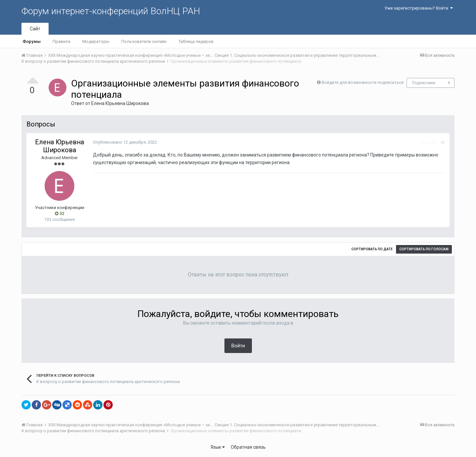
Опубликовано (125, 142)
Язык (218, 447)
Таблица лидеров (196, 41)
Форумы (32, 41)
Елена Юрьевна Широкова (120, 103)
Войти (238, 346)
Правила (61, 41)
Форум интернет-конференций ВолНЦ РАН (111, 11)
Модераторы (96, 41)
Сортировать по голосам (424, 249)
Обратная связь (248, 447)
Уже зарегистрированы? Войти (419, 8)
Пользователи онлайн (144, 41)
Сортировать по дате (372, 249)
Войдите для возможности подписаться (363, 82)
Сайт (35, 29)
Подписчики (424, 83)
